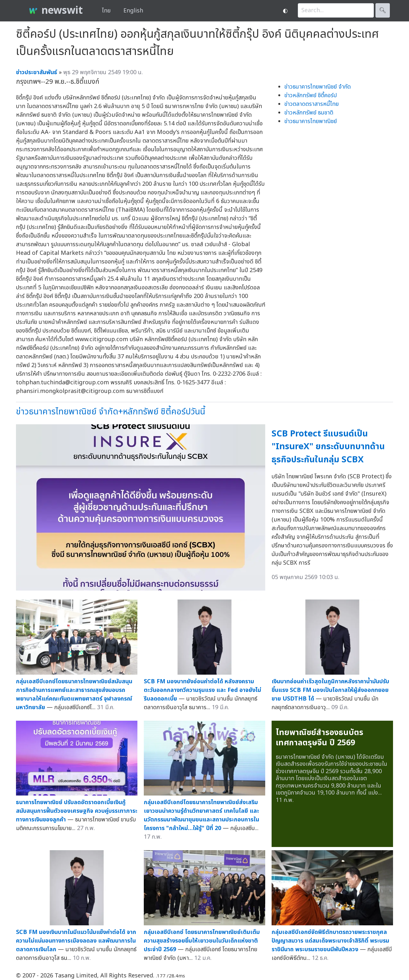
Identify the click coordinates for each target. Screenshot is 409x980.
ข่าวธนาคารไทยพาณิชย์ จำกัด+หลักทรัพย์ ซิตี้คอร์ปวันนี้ (111, 412)
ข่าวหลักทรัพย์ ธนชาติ (309, 113)
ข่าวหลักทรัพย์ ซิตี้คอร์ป (311, 95)
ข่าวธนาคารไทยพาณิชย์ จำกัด (318, 87)
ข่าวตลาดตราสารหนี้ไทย (312, 104)
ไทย (106, 11)
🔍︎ (383, 10)
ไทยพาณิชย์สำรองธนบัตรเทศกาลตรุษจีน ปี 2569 (320, 738)
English (133, 11)
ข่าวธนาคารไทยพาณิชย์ (311, 121)
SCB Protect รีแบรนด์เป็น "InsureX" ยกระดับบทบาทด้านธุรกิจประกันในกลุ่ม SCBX (328, 447)
